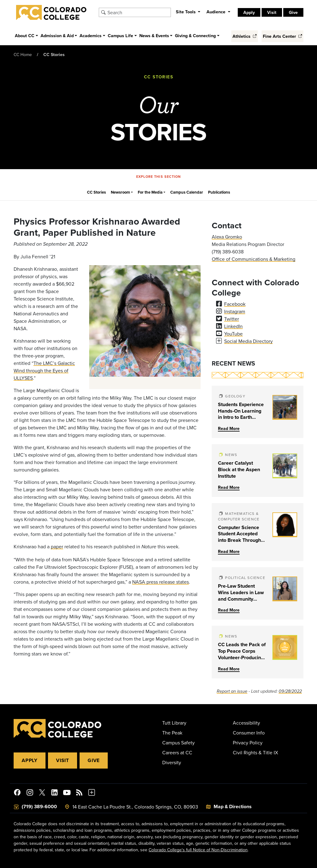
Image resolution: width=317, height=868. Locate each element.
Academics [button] (91, 35)
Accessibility (246, 723)
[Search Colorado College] (138, 12)
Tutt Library (174, 723)
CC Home (23, 55)
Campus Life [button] (120, 35)
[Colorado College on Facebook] (17, 793)
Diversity (172, 762)
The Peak (172, 733)
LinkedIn (233, 326)
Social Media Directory (248, 341)
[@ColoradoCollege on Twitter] (42, 793)
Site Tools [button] (186, 12)
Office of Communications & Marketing (254, 259)
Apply (249, 12)
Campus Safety (178, 743)
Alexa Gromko (227, 237)
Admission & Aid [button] (57, 35)
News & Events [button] (154, 35)
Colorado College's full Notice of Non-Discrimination (198, 850)
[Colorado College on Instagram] (30, 793)
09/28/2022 (290, 691)
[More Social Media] (92, 793)
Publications (219, 192)
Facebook (235, 304)
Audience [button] (217, 12)
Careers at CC (177, 752)
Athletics (245, 36)
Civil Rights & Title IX (255, 752)
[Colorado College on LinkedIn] (54, 793)
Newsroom (120, 192)
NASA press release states (161, 582)
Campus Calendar (187, 192)
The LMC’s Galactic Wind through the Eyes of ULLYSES (44, 370)
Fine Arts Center (282, 36)
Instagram (235, 311)
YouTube (233, 334)
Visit (272, 12)
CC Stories (54, 55)
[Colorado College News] (79, 793)
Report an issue (232, 691)
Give (293, 12)
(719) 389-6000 (39, 807)
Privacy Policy (248, 743)
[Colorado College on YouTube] (67, 793)
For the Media (150, 192)
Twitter (232, 319)
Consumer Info (249, 733)
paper (57, 546)
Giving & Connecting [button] (195, 35)
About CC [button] (25, 35)
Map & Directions (233, 807)
